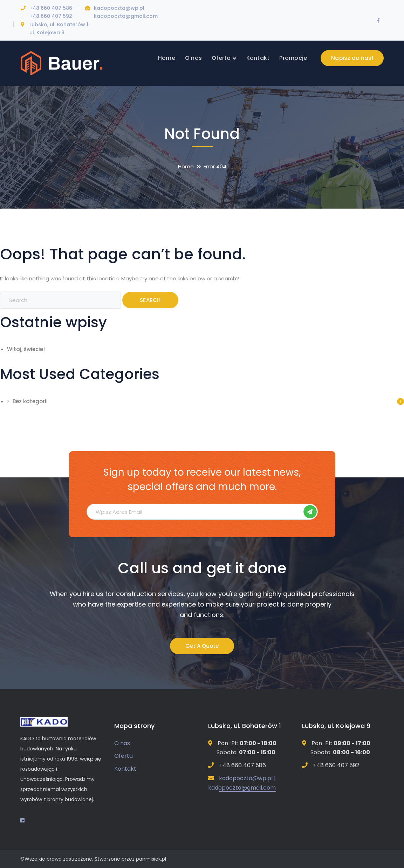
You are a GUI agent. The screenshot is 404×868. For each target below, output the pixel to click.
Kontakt (125, 769)
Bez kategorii (30, 401)
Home (186, 166)
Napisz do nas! (352, 58)
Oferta (124, 756)
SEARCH (150, 300)
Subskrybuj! (310, 512)
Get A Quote (202, 646)
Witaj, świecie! (26, 349)
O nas (122, 743)
